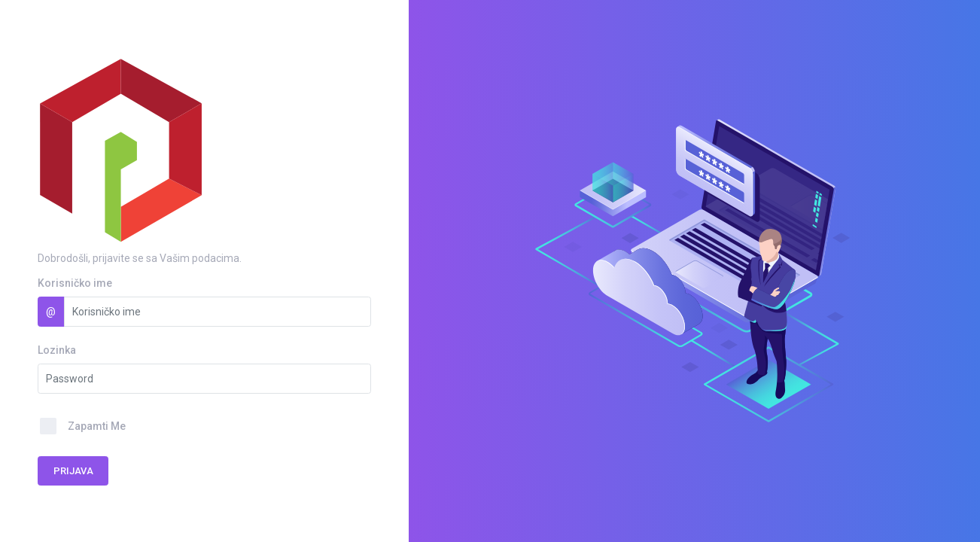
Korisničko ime (75, 283)
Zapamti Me (97, 426)
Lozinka (57, 350)
